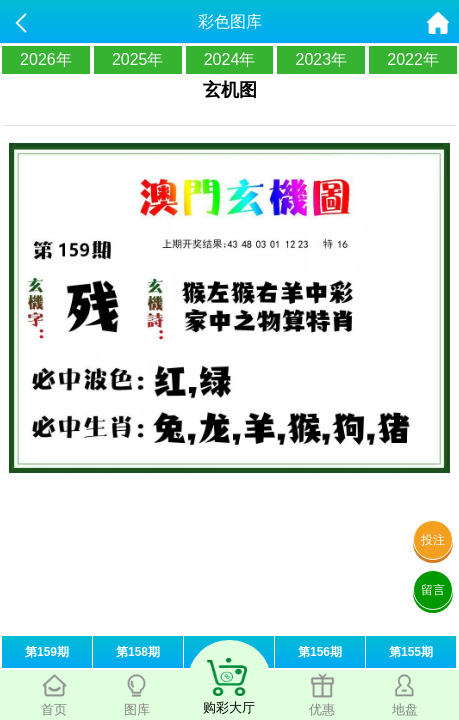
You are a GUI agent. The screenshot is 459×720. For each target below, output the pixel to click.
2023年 (321, 59)
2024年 (230, 59)
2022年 (413, 59)
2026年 (46, 59)
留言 (433, 590)
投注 (433, 540)
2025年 (138, 59)
